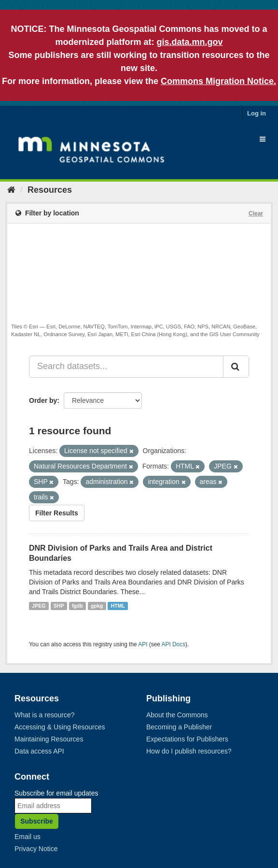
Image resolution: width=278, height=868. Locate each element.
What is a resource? (45, 715)
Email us (28, 837)
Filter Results (57, 513)
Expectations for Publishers (187, 739)
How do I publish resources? (189, 751)
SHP (59, 606)
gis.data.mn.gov (189, 42)
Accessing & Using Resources (60, 727)
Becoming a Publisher (179, 727)
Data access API (39, 751)
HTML (118, 606)
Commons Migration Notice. (218, 81)
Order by (43, 400)
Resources (50, 190)
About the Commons (177, 715)
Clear (256, 213)
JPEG (39, 606)
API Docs (174, 644)
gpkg (97, 606)
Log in (257, 113)
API (143, 644)
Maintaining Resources (49, 739)
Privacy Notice (36, 849)
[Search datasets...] (126, 367)
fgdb (77, 606)
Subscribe (37, 821)
